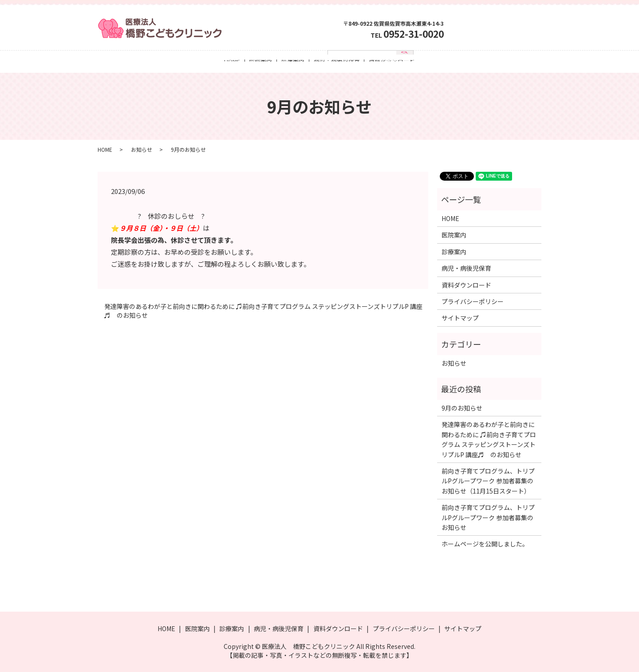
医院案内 (260, 63)
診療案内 (293, 63)
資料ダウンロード (392, 63)
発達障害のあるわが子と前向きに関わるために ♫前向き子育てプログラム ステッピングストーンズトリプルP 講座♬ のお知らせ (263, 311)
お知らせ (142, 149)
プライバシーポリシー (473, 301)
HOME (232, 63)
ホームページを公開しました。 (485, 544)
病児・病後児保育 (337, 63)
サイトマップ (460, 318)
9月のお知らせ (462, 408)
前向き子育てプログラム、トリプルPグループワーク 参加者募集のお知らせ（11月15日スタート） (488, 481)
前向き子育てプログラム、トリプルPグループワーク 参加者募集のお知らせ (488, 517)
